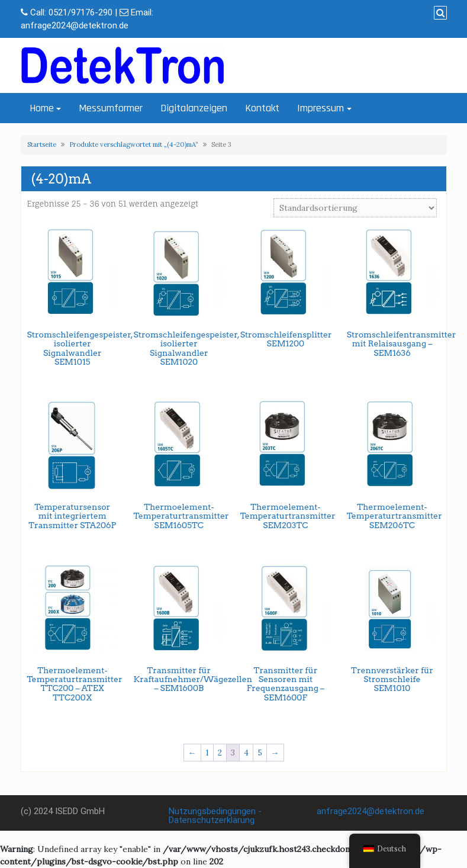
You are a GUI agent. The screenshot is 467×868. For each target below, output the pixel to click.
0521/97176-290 (80, 12)
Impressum (321, 108)
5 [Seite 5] (260, 753)
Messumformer (111, 108)
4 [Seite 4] (246, 753)
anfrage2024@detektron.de (75, 25)
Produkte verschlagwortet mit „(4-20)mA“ (134, 144)
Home (42, 108)
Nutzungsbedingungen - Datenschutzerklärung (215, 816)
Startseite (42, 144)
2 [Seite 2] (220, 753)
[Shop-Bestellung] (355, 208)
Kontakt (262, 108)
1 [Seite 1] (207, 753)
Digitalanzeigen (194, 108)
